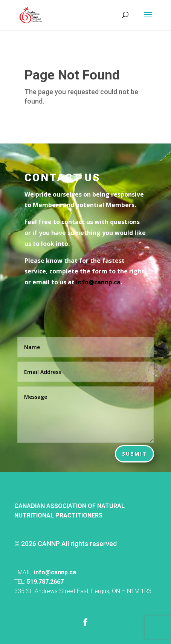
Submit (134, 454)
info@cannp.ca (55, 572)
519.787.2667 (45, 582)
